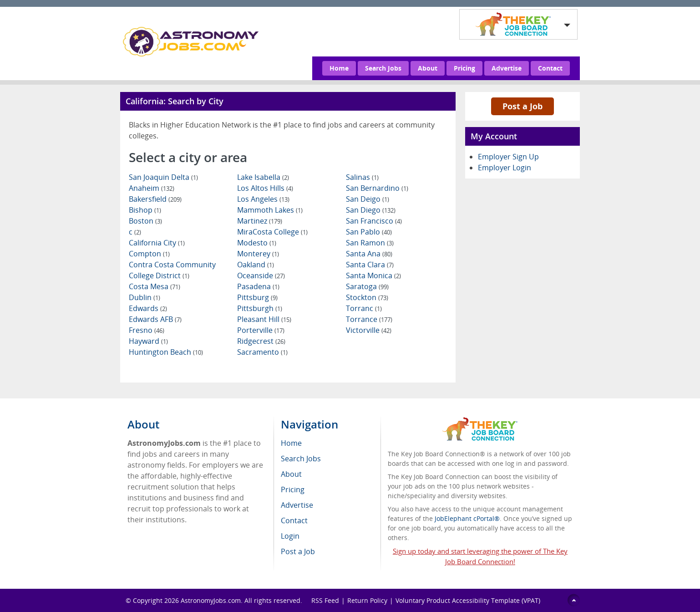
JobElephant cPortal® (467, 518)
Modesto (257, 243)
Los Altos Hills (265, 188)
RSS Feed (325, 600)
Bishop (145, 210)
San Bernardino (377, 188)
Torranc (364, 308)
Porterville (261, 330)
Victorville (369, 330)
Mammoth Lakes (270, 210)
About (428, 68)
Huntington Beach (166, 352)
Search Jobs (383, 68)
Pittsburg (257, 297)
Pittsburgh (260, 308)
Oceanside (261, 275)
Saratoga (367, 286)
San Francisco (374, 221)
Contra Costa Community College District (172, 270)
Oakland (256, 265)
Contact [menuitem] (294, 520)
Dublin (145, 297)
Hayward (148, 341)
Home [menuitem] (291, 443)
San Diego (371, 210)
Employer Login (505, 168)
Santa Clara (370, 265)
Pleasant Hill (264, 319)
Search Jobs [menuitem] (301, 459)
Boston (145, 221)
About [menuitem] (291, 474)
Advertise (507, 68)
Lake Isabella (263, 177)
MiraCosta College (272, 232)
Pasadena (258, 286)
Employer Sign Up (508, 157)
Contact (550, 68)
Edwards (148, 308)
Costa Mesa (155, 286)
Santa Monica (373, 275)
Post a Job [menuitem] (298, 551)
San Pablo (369, 232)
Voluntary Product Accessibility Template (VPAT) (468, 600)
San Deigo (368, 199)
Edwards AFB (155, 319)
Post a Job (522, 106)
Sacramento (262, 352)
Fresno (147, 330)
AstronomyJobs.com (211, 600)
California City (157, 243)
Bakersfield (155, 199)
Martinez (260, 221)
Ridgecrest (261, 341)
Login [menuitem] (290, 536)
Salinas (362, 177)
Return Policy (367, 600)
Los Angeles (263, 199)
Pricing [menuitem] (293, 490)
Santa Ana (369, 254)
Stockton (367, 297)
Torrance (369, 319)
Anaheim (152, 188)
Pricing (464, 68)
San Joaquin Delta (163, 177)
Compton (149, 254)
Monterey (258, 254)
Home (339, 68)
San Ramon (370, 243)
